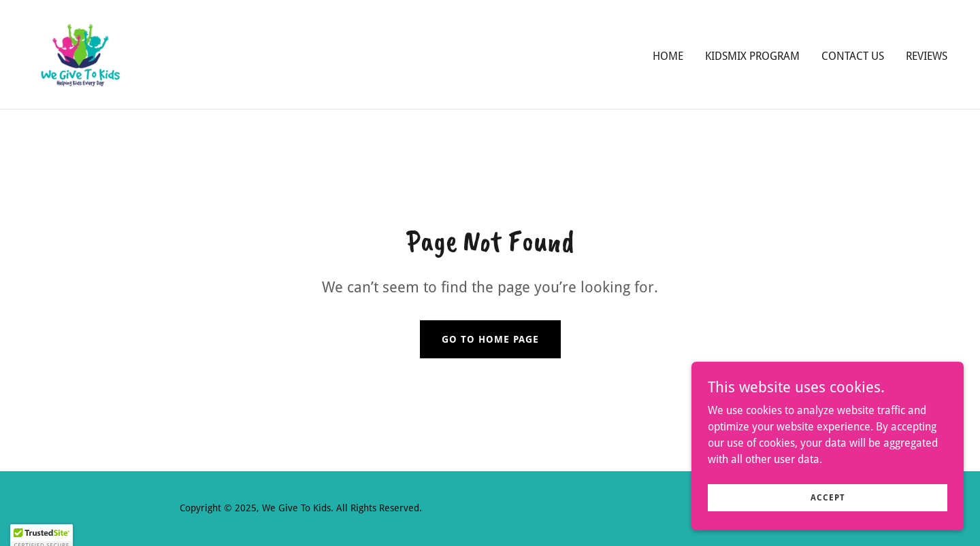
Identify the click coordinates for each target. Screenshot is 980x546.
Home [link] (668, 56)
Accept (828, 507)
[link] (80, 53)
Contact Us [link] (853, 56)
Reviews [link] (927, 56)
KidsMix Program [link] (752, 56)
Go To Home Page (490, 339)
